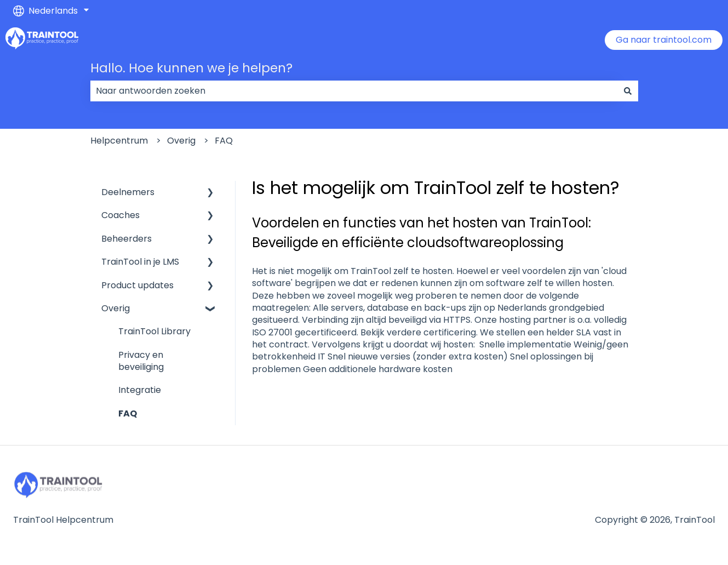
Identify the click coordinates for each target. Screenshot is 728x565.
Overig (181, 141)
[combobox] (354, 91)
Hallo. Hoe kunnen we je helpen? (191, 68)
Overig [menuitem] (116, 308)
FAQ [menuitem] (128, 413)
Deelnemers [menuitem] (128, 192)
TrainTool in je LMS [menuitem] (140, 262)
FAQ (224, 141)
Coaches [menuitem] (121, 215)
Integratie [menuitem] (140, 390)
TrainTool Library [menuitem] (154, 331)
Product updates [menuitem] (137, 285)
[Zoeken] (628, 91)
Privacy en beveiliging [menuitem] (141, 361)
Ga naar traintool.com (664, 40)
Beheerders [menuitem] (127, 239)
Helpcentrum (119, 141)
